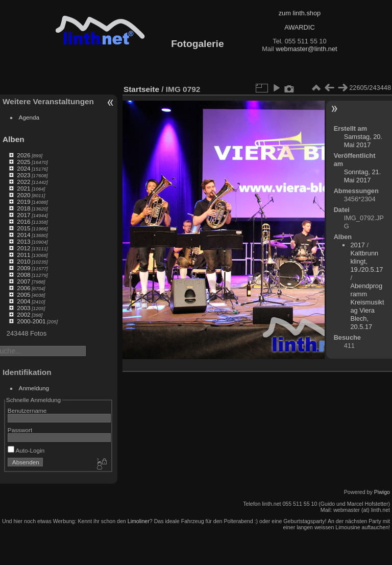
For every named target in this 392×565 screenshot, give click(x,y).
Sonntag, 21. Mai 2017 (363, 176)
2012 (23, 248)
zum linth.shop (300, 13)
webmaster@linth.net (306, 49)
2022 (23, 182)
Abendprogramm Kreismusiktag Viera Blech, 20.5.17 (367, 306)
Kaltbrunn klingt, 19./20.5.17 (366, 261)
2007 (23, 281)
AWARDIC (299, 27)
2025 (23, 162)
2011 (23, 255)
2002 (23, 314)
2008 (23, 275)
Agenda (29, 117)
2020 (23, 195)
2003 (23, 308)
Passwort (20, 430)
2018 (23, 208)
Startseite (141, 89)
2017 (23, 215)
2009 (23, 268)
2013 (23, 241)
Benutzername (27, 410)
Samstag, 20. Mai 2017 (363, 141)
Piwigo (382, 492)
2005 (23, 295)
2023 (23, 175)
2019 (23, 202)
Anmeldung (34, 388)
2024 (23, 168)
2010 (23, 261)
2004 (23, 301)
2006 (23, 288)
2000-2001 (31, 321)
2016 (23, 221)
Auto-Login (26, 450)
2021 (23, 188)
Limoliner (139, 521)
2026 (23, 155)
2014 (23, 235)
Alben (14, 139)
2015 (23, 228)
